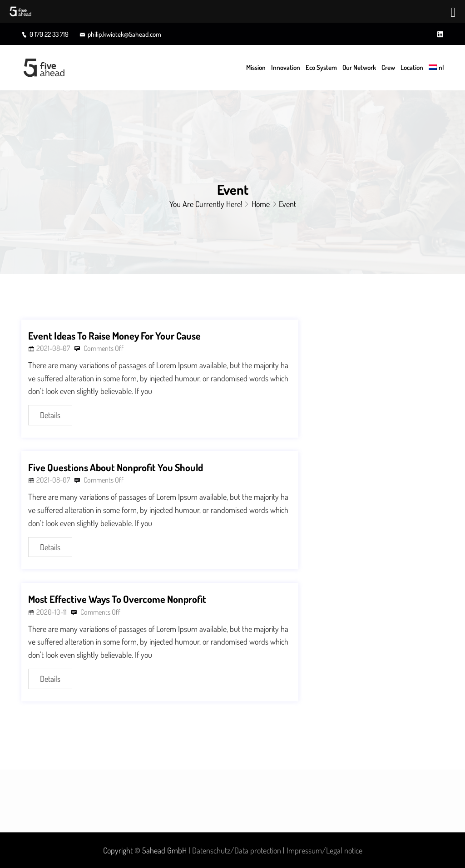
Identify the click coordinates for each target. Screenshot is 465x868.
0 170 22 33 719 (45, 34)
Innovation (286, 67)
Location (412, 67)
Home (261, 204)
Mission (256, 67)
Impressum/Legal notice (324, 850)
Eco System (321, 67)
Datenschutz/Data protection (237, 850)
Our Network (359, 67)
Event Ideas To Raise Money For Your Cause (114, 335)
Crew (388, 67)
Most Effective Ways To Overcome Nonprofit (117, 599)
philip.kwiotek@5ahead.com (120, 34)
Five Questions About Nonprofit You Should (116, 467)
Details (50, 415)
